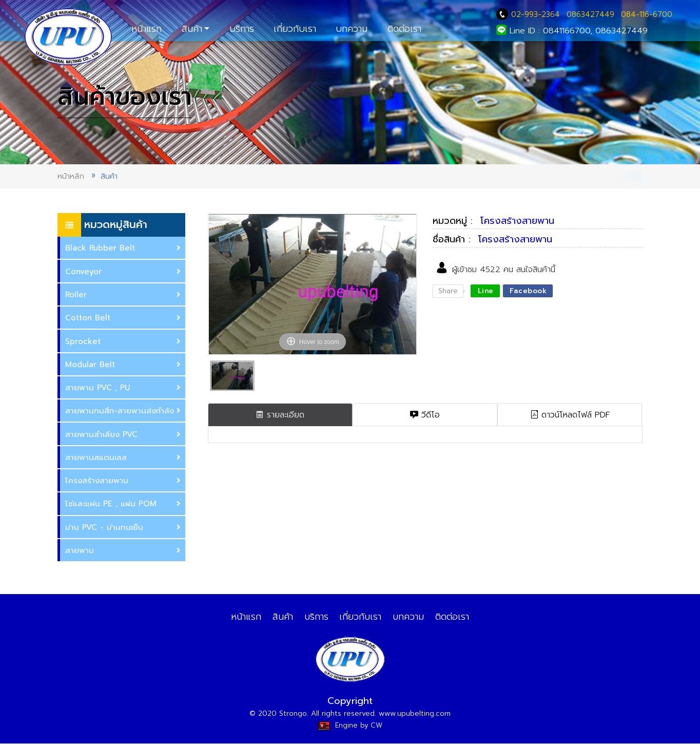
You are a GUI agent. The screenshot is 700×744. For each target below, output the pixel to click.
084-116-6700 (647, 14)
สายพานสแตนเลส (123, 458)
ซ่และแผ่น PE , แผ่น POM (123, 504)
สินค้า (192, 29)
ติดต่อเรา (404, 29)
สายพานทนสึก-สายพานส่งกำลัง (123, 411)
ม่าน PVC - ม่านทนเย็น (123, 528)
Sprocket (123, 342)
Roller (123, 295)
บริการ (242, 29)
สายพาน (123, 551)
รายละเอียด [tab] (280, 415)
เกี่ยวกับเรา (295, 29)
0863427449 (590, 14)
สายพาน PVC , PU (123, 388)
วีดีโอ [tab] (425, 415)
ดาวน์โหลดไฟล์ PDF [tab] (570, 415)
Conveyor (123, 272)
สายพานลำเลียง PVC (123, 435)
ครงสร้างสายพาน (123, 481)
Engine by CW (350, 726)
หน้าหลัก (71, 176)
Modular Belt (123, 365)
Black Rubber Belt (123, 248)
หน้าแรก (147, 29)
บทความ (352, 29)
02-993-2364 (530, 14)
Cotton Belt (123, 318)
